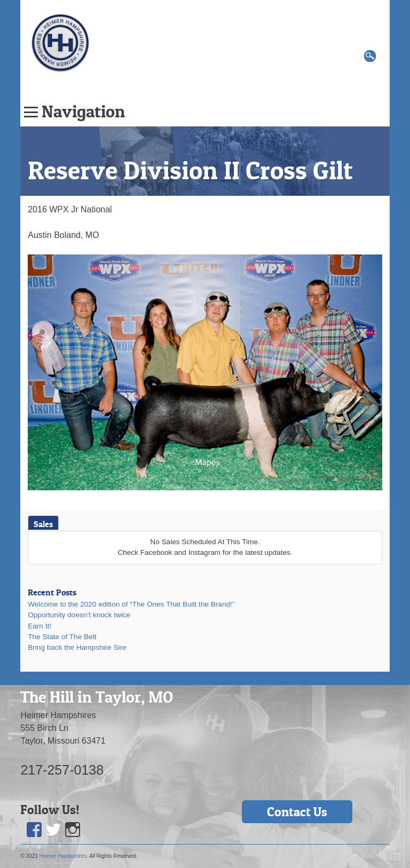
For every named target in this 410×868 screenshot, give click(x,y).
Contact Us (297, 812)
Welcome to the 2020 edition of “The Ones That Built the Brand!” (131, 604)
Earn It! (40, 626)
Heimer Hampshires (63, 856)
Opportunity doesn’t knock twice (79, 615)
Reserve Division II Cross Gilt (190, 170)
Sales (43, 524)
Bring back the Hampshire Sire (77, 647)
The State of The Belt (62, 637)
